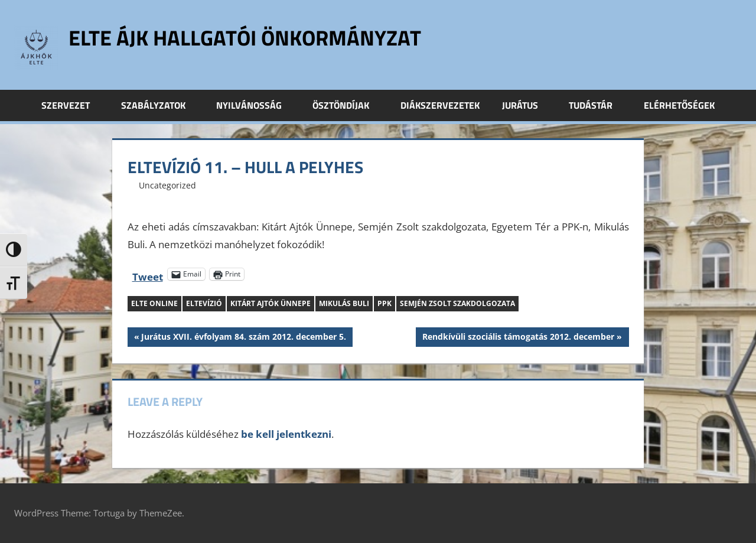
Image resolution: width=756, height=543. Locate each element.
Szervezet (72, 105)
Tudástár (597, 105)
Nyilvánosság (255, 105)
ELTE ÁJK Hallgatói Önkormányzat (245, 38)
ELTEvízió (204, 303)
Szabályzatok (160, 105)
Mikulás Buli (344, 303)
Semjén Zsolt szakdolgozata (457, 303)
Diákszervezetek (440, 105)
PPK (384, 303)
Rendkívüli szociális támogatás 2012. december (518, 338)
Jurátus (527, 105)
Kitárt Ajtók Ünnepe (271, 303)
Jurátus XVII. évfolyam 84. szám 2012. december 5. (243, 338)
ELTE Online (154, 303)
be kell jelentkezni (286, 434)
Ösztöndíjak (347, 105)
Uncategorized (167, 185)
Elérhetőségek (679, 105)
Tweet (148, 274)
